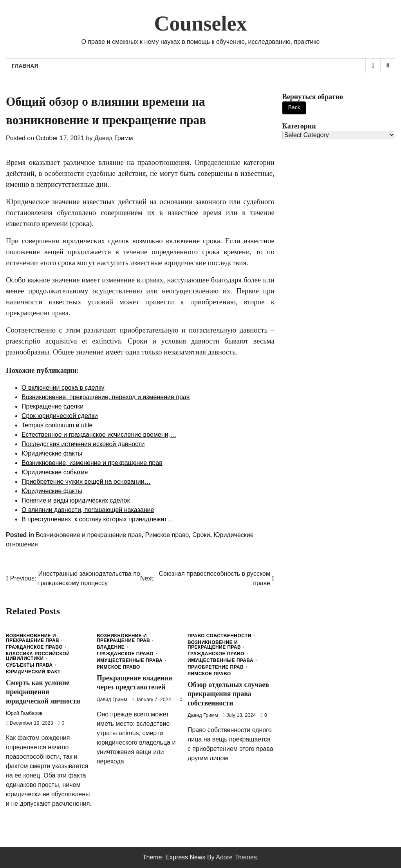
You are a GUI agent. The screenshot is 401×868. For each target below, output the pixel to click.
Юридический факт (33, 672)
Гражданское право (34, 647)
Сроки (201, 535)
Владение (111, 647)
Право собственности (219, 636)
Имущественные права (130, 661)
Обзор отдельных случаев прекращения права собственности (229, 694)
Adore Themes (236, 857)
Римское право (167, 535)
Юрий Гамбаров (24, 713)
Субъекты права (29, 665)
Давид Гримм (114, 138)
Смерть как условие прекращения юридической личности (43, 692)
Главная (25, 66)
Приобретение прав (216, 667)
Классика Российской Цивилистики (38, 656)
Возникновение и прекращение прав (89, 535)
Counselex (201, 24)
